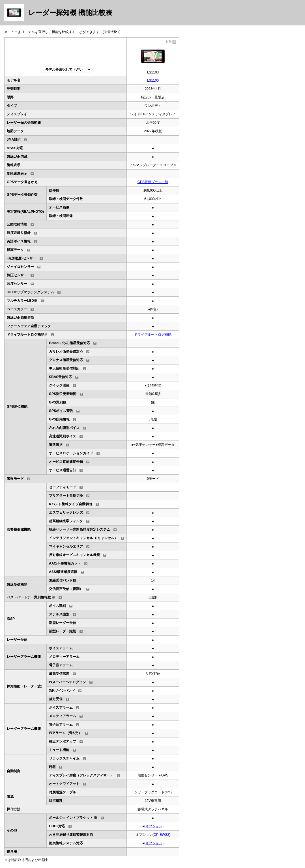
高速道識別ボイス (63, 436)
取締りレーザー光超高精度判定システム (80, 530)
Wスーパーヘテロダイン (67, 682)
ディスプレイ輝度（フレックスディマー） (81, 775)
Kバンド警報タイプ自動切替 (71, 504)
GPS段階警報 (59, 419)
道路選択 (56, 445)
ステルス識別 (59, 614)
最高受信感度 (59, 674)
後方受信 (56, 699)
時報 (52, 767)
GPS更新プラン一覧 (153, 182)
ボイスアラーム (61, 708)
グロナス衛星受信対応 (66, 360)
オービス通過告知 (63, 470)
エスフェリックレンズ (66, 513)
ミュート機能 (59, 750)
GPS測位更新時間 (63, 394)
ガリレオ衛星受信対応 (66, 351)
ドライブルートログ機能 (153, 335)
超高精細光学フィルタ (66, 521)
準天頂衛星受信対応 (64, 368)
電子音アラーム (61, 724)
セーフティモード (63, 487)
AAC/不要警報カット (65, 563)
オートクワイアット (64, 784)
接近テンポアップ (63, 741)
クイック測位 (59, 385)
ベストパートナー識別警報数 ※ (31, 597)
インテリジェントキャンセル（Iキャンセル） (83, 538)
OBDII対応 (57, 826)
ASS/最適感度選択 (63, 572)
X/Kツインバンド (62, 691)
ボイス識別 (57, 606)
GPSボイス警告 (61, 411)
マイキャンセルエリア (66, 546)
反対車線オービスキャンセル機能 (74, 555)
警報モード (15, 479)
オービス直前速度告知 (66, 462)
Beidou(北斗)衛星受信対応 (69, 343)
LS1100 (153, 81)
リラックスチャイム (64, 758)
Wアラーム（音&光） (65, 733)
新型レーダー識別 (63, 631)
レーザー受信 (17, 640)
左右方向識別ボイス (64, 428)
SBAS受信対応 (60, 377)
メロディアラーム (63, 716)
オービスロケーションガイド (71, 453)
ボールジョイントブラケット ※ (73, 818)
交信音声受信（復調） (66, 589)
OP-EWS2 (161, 835)
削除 (170, 42)
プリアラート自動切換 (66, 496)
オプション (154, 826)
